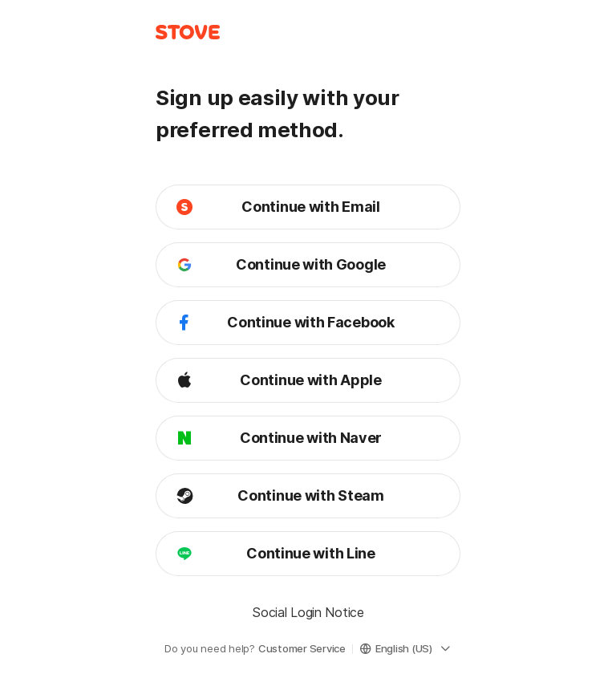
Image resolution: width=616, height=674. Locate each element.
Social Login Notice (308, 612)
